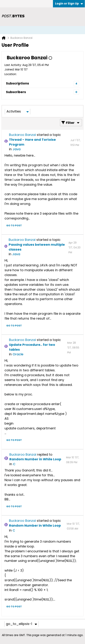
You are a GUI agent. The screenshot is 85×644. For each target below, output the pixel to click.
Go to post (14, 225)
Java (17, 149)
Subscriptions (17, 83)
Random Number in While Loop (35, 459)
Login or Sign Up (69, 4)
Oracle (18, 354)
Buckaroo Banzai (22, 135)
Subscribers (16, 92)
